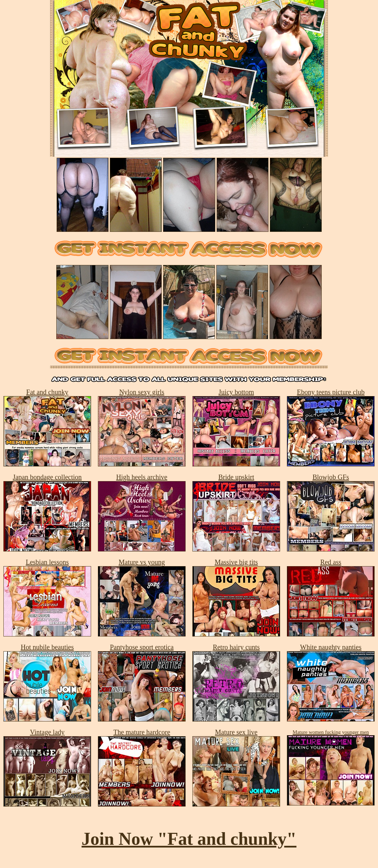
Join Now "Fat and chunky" (189, 839)
